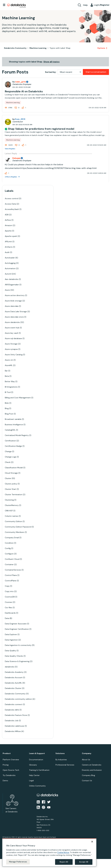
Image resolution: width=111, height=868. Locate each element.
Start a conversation (96, 72)
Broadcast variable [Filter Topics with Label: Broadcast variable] (13, 419)
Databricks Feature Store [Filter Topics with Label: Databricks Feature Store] (16, 715)
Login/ (102, 5)
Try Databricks (9, 775)
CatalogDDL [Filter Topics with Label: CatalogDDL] (10, 430)
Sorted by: (51, 72)
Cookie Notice (63, 852)
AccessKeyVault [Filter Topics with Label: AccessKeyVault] (12, 209)
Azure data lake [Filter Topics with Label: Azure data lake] (12, 306)
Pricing (6, 765)
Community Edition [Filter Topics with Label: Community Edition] (13, 521)
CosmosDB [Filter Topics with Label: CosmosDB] (10, 597)
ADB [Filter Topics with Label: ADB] (7, 215)
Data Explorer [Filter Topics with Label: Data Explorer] (11, 634)
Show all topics (51, 62)
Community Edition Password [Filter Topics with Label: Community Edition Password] (18, 527)
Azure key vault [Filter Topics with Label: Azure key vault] (12, 333)
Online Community (37, 786)
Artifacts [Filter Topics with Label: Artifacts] (9, 247)
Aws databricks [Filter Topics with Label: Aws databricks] (12, 279)
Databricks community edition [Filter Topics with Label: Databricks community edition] (18, 699)
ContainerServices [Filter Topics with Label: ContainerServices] (13, 570)
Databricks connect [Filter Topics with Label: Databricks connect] (14, 704)
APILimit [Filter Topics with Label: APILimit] (8, 242)
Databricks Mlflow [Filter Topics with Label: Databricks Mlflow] (13, 731)
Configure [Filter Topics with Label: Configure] (9, 554)
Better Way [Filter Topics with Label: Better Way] (10, 381)
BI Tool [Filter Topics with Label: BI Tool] (8, 392)
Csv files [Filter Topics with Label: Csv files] (8, 608)
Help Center (34, 775)
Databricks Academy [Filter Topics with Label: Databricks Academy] (14, 672)
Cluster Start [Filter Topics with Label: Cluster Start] (11, 489)
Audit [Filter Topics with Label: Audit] (7, 252)
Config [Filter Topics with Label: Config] (8, 548)
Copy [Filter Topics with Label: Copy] (7, 586)
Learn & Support (37, 753)
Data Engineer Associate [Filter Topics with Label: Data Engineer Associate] (16, 624)
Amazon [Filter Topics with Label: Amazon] (8, 225)
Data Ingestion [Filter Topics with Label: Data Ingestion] (11, 640)
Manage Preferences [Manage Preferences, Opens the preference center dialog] (18, 862)
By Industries (61, 760)
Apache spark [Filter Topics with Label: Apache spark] (11, 236)
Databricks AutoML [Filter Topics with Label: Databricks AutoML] (13, 683)
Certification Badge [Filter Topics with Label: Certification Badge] (13, 446)
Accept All (84, 862)
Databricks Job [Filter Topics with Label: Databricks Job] (12, 721)
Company (87, 753)
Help (85, 5)
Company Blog (88, 775)
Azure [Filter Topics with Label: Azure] (7, 290)
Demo (5, 781)
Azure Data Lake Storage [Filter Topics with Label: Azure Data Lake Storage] (16, 311)
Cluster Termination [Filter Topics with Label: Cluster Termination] (14, 494)
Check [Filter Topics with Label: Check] (8, 462)
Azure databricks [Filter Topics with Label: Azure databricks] (12, 322)
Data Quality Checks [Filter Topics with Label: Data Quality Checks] (14, 656)
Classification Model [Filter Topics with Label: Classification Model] (14, 468)
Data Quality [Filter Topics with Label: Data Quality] (10, 651)
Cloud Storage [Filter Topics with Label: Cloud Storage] (11, 473)
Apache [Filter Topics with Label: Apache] (8, 231)
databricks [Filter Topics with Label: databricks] (10, 667)
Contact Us (87, 781)
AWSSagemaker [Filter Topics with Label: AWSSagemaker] (12, 285)
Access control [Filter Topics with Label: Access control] (12, 198)
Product (7, 753)
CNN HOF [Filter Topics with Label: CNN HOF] (9, 511)
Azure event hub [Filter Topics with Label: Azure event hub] (12, 328)
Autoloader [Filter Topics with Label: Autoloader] (10, 258)
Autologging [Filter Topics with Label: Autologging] (10, 263)
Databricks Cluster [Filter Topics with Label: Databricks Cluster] (13, 688)
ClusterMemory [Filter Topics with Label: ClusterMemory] (12, 505)
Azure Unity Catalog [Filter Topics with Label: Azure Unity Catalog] (14, 355)
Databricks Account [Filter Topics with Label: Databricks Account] (14, 677)
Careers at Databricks (92, 765)
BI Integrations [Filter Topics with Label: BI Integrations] (11, 387)
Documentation (36, 760)
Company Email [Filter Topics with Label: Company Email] (12, 538)
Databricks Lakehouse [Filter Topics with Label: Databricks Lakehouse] (15, 726)
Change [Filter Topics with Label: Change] (8, 451)
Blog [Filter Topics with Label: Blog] (7, 408)
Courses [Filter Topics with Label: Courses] (8, 602)
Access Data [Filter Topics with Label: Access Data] (10, 204)
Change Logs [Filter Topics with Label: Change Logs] (11, 457)
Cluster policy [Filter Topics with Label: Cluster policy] (11, 484)
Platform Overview (11, 760)
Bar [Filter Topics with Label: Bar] (6, 371)
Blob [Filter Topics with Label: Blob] (7, 403)
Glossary (33, 765)
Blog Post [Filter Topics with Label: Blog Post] (9, 414)
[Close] (92, 842)
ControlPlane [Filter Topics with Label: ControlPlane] (11, 581)
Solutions (60, 753)
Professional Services (65, 765)
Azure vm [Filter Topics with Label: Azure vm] (9, 360)
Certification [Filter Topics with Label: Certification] (10, 441)
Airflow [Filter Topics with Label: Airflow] (8, 220)
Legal (31, 781)
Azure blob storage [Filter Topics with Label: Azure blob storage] (13, 301)
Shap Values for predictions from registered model (41, 129)
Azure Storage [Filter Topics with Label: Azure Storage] (11, 344)
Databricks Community (16, 6)
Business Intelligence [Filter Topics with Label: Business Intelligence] (14, 425)
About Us (86, 760)
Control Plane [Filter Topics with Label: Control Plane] (11, 575)
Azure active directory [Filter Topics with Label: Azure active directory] (15, 295)
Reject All (64, 862)
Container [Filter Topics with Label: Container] (9, 564)
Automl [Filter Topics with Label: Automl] (8, 274)
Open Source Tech (11, 770)
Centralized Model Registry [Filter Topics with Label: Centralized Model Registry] (17, 435)
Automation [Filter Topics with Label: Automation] (10, 268)
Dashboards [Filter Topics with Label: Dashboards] (10, 613)
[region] (49, 853)
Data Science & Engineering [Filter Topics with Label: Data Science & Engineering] (17, 661)
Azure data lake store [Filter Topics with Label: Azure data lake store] (14, 317)
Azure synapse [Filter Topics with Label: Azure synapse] (11, 349)
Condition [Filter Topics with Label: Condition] (9, 543)
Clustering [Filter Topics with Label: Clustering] (9, 500)
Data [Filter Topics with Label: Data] (7, 618)
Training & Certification (39, 770)
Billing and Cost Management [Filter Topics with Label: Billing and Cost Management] (18, 398)
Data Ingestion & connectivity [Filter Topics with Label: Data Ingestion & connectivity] (18, 645)
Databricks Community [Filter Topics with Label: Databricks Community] (15, 694)
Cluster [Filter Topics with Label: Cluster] (8, 478)
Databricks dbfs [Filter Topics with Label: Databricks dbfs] (12, 710)
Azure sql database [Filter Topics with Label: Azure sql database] (13, 338)
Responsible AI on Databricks (24, 91)
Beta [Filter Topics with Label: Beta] (7, 376)
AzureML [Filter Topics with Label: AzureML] (9, 365)
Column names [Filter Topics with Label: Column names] (12, 516)
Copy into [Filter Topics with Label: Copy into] (9, 591)
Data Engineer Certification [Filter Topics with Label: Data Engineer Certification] (17, 629)
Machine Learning (38, 48)
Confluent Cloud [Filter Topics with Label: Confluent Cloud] (12, 559)
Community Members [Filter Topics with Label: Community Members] (15, 532)
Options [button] (101, 48)
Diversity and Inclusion (92, 770)
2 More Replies (11, 177)
